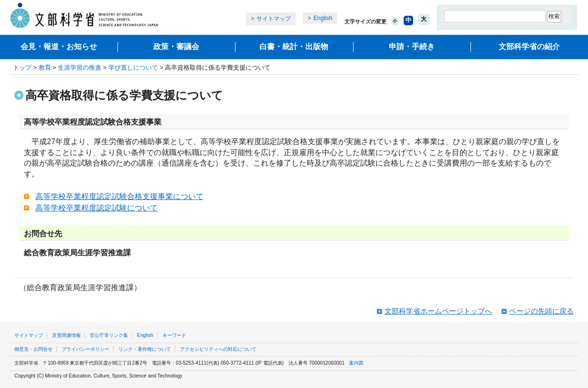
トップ (22, 68)
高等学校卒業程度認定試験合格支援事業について (119, 196)
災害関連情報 (66, 335)
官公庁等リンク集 (109, 335)
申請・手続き (412, 47)
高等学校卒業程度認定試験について (96, 208)
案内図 (356, 363)
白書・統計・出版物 (294, 47)
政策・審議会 (176, 47)
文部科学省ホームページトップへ (438, 311)
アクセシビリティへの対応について (218, 349)
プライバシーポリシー (86, 349)
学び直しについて (133, 68)
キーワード (174, 335)
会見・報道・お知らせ (59, 47)
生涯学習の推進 (80, 68)
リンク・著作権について (145, 349)
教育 (45, 68)
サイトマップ (274, 19)
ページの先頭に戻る (541, 311)
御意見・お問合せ (33, 349)
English (323, 18)
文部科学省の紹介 (529, 47)
